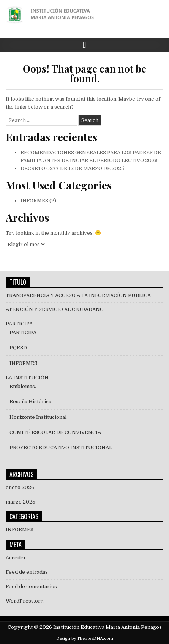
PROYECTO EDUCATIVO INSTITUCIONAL (61, 447)
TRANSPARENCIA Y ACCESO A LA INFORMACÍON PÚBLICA (78, 295)
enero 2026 (20, 487)
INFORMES (34, 201)
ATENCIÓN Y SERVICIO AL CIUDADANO (55, 309)
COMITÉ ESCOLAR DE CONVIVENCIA (55, 432)
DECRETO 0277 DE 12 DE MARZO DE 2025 (72, 168)
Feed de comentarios (31, 586)
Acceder (16, 558)
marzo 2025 (21, 502)
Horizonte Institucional (38, 417)
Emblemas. (23, 386)
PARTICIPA (19, 324)
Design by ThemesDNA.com (85, 638)
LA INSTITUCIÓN (27, 378)
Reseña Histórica (30, 402)
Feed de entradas (27, 572)
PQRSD (18, 348)
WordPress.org (25, 601)
